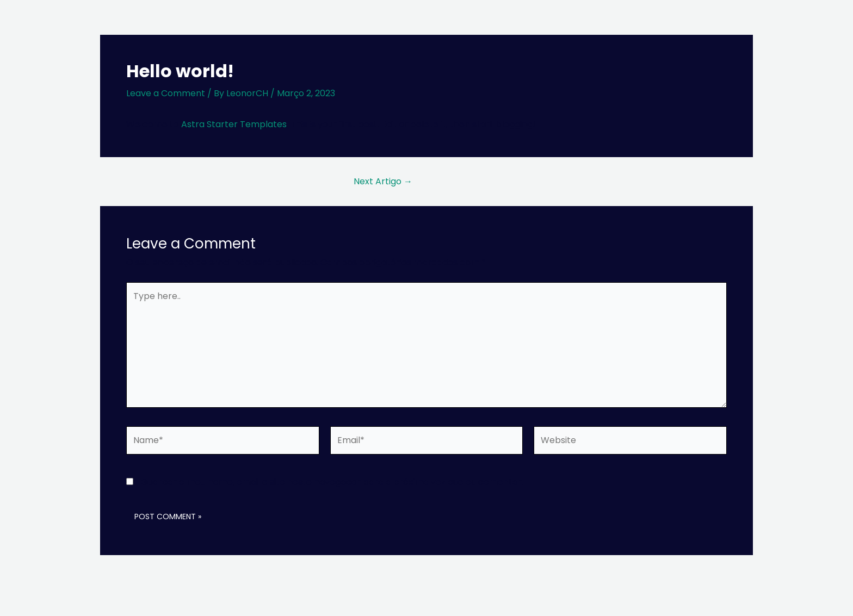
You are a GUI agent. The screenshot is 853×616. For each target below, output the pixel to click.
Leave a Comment (166, 93)
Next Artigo (383, 182)
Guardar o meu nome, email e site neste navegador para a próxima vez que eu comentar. (332, 482)
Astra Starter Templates (234, 124)
